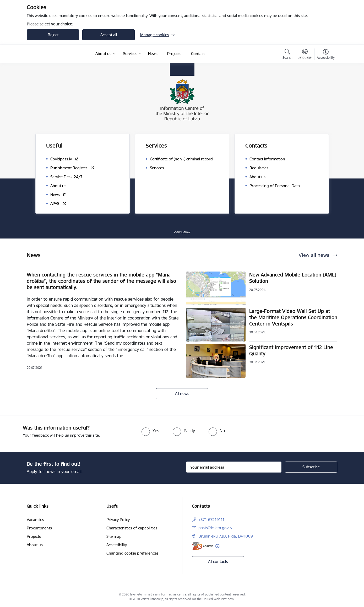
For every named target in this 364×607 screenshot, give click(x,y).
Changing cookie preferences (132, 553)
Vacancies (35, 520)
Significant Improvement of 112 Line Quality (291, 350)
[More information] (217, 546)
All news (182, 394)
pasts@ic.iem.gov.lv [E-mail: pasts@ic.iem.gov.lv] (215, 528)
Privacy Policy (118, 520)
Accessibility (117, 545)
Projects (34, 536)
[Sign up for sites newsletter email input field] (234, 467)
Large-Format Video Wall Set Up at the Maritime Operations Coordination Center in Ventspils (293, 317)
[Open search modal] (287, 55)
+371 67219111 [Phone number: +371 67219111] (211, 520)
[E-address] (202, 546)
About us (35, 545)
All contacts (218, 562)
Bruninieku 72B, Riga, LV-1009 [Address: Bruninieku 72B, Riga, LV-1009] (226, 536)
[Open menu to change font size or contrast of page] (326, 55)
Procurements (39, 528)
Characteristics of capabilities (132, 528)
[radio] (150, 431)
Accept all (109, 35)
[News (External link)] (153, 54)
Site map (114, 536)
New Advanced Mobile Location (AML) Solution (293, 278)
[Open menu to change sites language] (305, 55)
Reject (53, 35)
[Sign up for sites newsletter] (311, 467)
